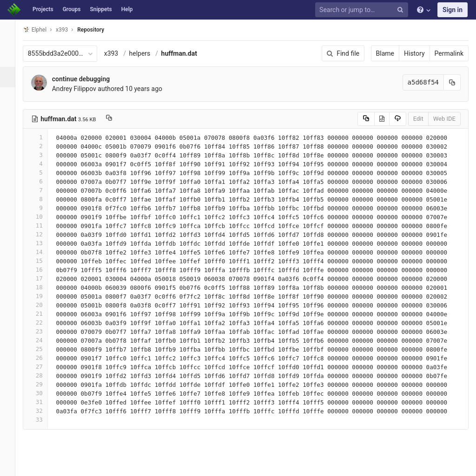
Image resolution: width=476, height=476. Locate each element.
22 (43, 323)
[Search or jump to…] (363, 10)
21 (43, 314)
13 (43, 243)
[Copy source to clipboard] (366, 119)
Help (127, 9)
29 (43, 384)
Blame (385, 53)
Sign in (453, 10)
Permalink (449, 53)
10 (43, 217)
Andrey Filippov (82, 89)
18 (43, 287)
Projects (43, 9)
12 (43, 234)
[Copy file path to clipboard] (117, 119)
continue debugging (89, 79)
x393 (119, 53)
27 (43, 367)
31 (43, 402)
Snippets (101, 9)
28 (43, 375)
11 (43, 225)
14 (43, 252)
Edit (418, 119)
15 (43, 261)
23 (43, 331)
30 (43, 393)
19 (43, 296)
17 (43, 278)
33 (43, 420)
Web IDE (444, 119)
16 (43, 270)
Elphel (43, 29)
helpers (148, 53)
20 (43, 305)
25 (43, 349)
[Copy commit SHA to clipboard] (452, 82)
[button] (11, 465)
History (414, 53)
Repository (99, 30)
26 (43, 358)
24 (43, 340)
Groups (72, 9)
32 (43, 411)
